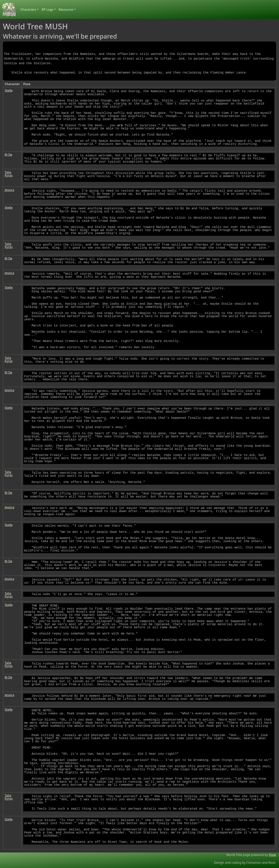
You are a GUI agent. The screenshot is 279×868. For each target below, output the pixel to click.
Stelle (9, 90)
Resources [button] (66, 10)
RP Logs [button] (47, 10)
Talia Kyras (9, 174)
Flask (272, 855)
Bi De (8, 155)
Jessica (9, 190)
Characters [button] (28, 10)
